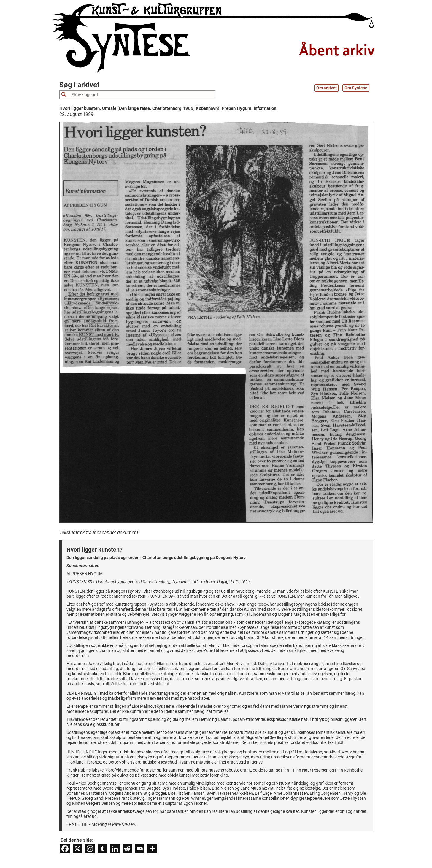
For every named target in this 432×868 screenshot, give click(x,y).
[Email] (140, 849)
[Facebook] (65, 849)
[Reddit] (127, 849)
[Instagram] (90, 849)
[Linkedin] (115, 849)
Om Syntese (356, 88)
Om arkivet (327, 88)
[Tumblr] (102, 849)
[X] (77, 849)
